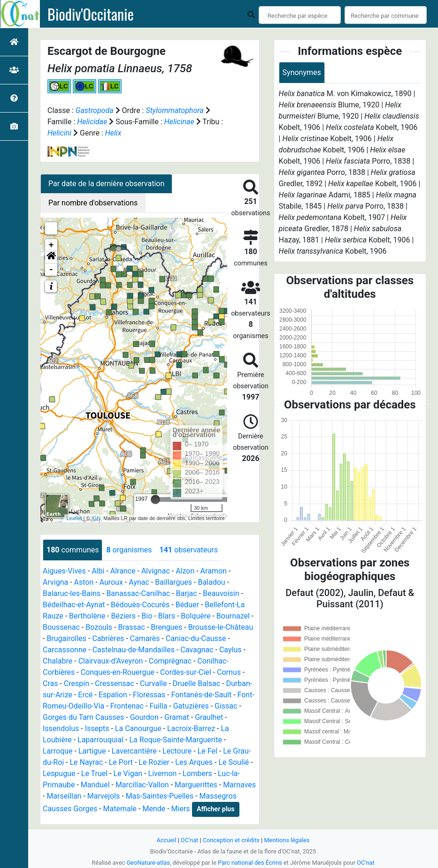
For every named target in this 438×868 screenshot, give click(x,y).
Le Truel (94, 774)
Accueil (167, 840)
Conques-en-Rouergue (118, 672)
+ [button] (51, 245)
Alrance (123, 571)
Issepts (97, 728)
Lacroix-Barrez (191, 728)
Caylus (231, 650)
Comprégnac (170, 661)
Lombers (197, 774)
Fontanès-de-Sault (202, 695)
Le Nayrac (87, 762)
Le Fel (207, 751)
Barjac (187, 593)
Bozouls (99, 627)
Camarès (145, 638)
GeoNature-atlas (148, 863)
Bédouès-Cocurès (140, 605)
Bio (147, 616)
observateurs (188, 550)
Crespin (77, 683)
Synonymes (302, 72)
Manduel (95, 785)
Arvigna (55, 582)
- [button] (51, 270)
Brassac (131, 627)
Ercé (85, 695)
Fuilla (158, 706)
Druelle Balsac (196, 683)
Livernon (163, 774)
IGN (96, 518)
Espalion (113, 695)
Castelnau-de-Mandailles (134, 650)
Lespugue (59, 774)
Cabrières (108, 638)
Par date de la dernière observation (106, 184)
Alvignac (156, 571)
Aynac (139, 582)
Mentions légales (287, 840)
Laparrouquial (100, 740)
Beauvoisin (221, 593)
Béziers (123, 616)
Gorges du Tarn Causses (83, 717)
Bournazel (233, 616)
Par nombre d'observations (93, 203)
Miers (181, 809)
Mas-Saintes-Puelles (160, 796)
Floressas (149, 695)
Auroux (111, 582)
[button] (51, 257)
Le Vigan (128, 774)
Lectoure (177, 751)
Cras (50, 683)
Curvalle (153, 683)
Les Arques (194, 762)
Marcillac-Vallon (142, 785)
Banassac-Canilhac (138, 593)
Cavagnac (197, 650)
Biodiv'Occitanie (91, 14)
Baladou (211, 582)
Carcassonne (65, 650)
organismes (129, 550)
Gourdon (144, 717)
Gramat (177, 717)
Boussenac (61, 627)
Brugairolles (66, 638)
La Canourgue (138, 728)
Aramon (214, 571)
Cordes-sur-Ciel (186, 672)
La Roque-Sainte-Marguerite (175, 740)
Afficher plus (215, 809)
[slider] (155, 499)
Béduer (187, 605)
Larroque (58, 751)
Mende (154, 809)
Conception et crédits (231, 840)
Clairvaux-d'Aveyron (111, 661)
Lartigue (92, 751)
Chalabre (58, 661)
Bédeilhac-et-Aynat (74, 605)
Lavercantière (134, 751)
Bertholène (87, 616)
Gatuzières (191, 706)
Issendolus (61, 728)
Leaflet (74, 518)
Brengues (166, 627)
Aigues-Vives (64, 571)
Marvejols (104, 796)
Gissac (226, 706)
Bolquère (196, 616)
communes (73, 550)
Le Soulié (234, 762)
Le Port (121, 762)
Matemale (120, 809)
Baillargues (173, 582)
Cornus (229, 672)
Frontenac (127, 706)
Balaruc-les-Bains (72, 593)
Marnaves (239, 785)
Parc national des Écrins (250, 863)
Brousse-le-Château (221, 627)
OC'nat (189, 840)
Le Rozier (154, 762)
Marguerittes (196, 785)
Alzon (185, 571)
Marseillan (64, 796)
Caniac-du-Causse (196, 638)
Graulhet (209, 717)
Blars (167, 616)
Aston (84, 582)
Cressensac (114, 683)
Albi (98, 571)
